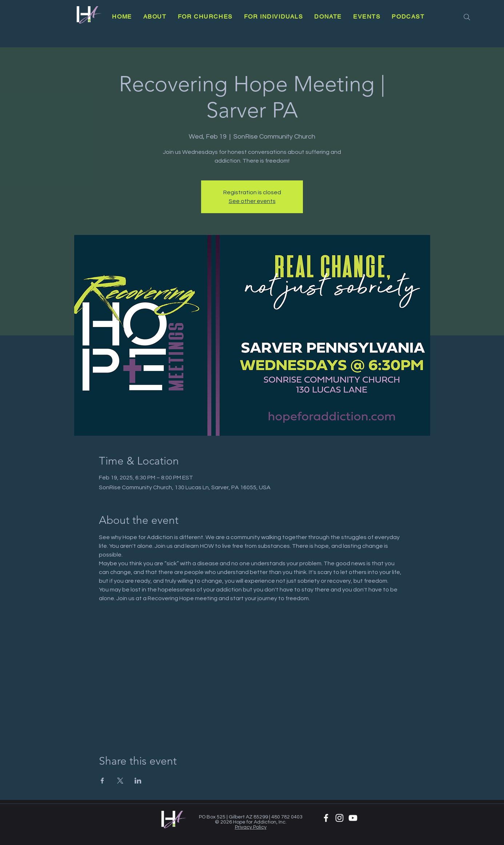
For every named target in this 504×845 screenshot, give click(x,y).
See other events (252, 201)
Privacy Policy (251, 827)
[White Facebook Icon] (326, 818)
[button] (155, 17)
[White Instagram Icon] (339, 818)
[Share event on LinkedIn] (138, 781)
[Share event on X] (120, 781)
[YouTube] (353, 818)
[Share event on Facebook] (102, 781)
